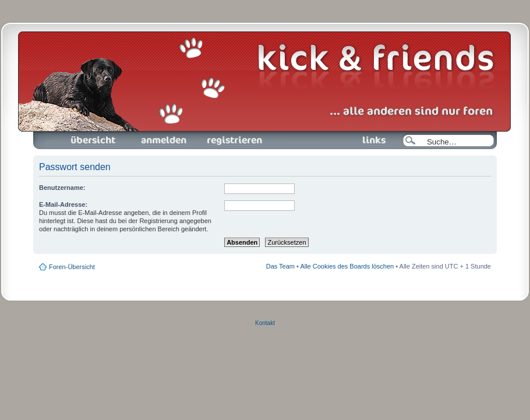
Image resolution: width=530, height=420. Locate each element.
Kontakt (265, 323)
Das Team (280, 266)
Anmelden (164, 140)
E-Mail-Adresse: (63, 204)
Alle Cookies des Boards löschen (347, 266)
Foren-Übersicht (94, 140)
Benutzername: (62, 188)
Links (370, 140)
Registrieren (234, 140)
